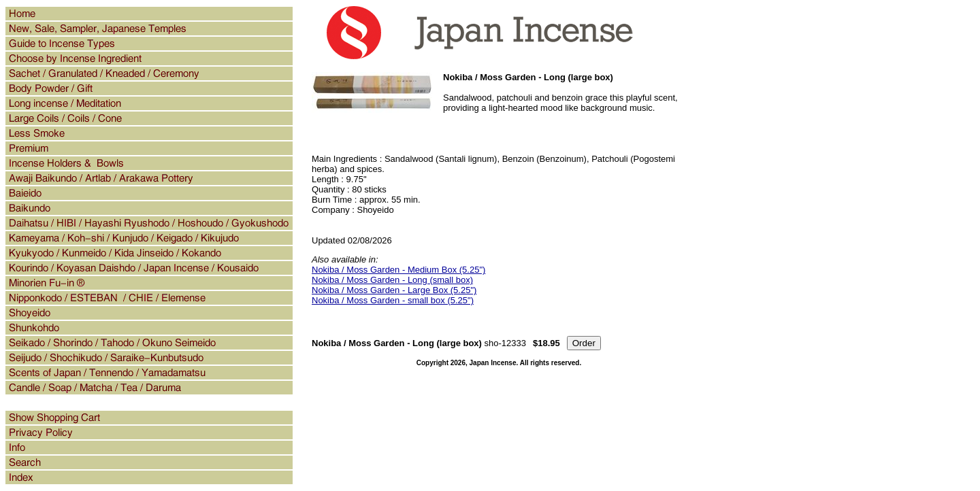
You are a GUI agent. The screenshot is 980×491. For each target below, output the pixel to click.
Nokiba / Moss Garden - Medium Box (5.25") (398, 270)
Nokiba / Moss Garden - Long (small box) (392, 280)
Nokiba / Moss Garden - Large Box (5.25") (394, 290)
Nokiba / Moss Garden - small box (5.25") (393, 300)
